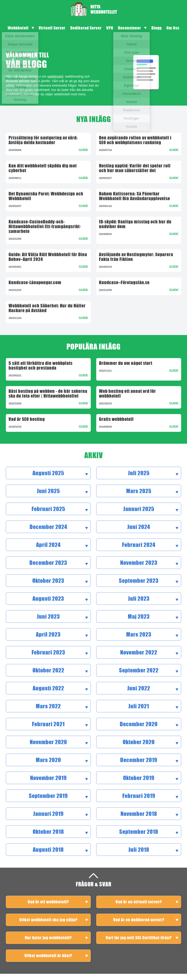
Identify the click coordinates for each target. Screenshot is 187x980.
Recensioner (129, 28)
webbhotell (55, 76)
